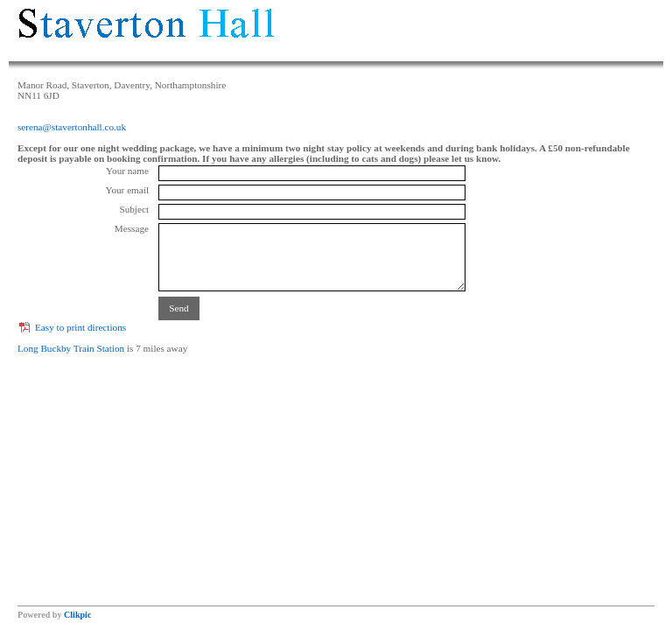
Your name (127, 171)
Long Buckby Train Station (71, 348)
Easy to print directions (80, 327)
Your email (127, 190)
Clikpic (77, 615)
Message (132, 228)
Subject (134, 209)
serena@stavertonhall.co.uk (72, 127)
